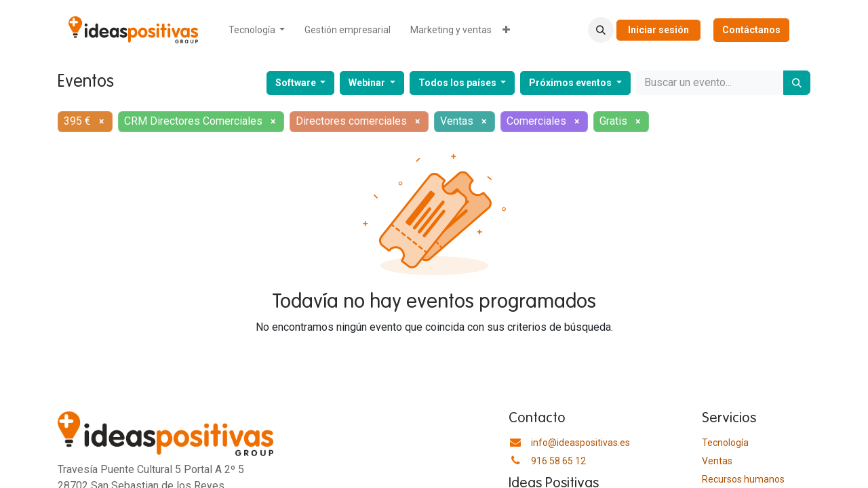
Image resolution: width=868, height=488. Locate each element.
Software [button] (297, 83)
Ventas (717, 461)
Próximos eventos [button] (571, 83)
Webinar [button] (368, 83)
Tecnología (725, 443)
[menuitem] (257, 30)
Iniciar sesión (658, 30)
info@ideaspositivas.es (580, 443)
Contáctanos (751, 30)
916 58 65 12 (558, 461)
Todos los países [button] (458, 83)
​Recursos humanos (743, 479)
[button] (601, 30)
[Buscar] (797, 83)
